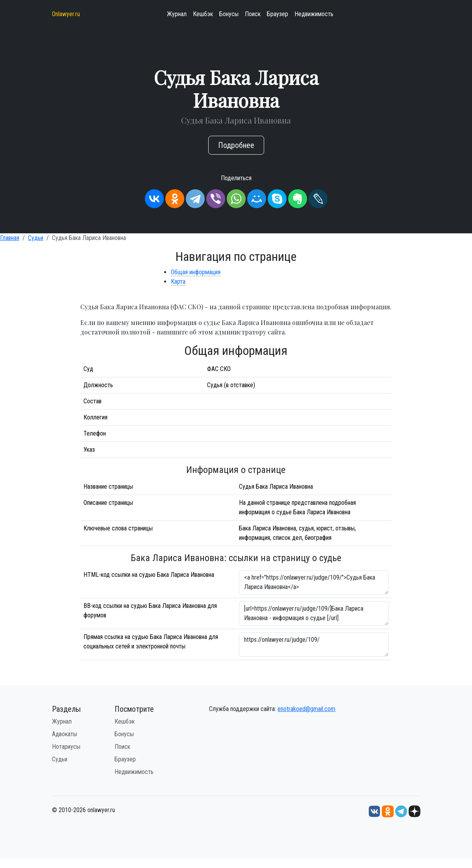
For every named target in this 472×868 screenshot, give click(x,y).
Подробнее (236, 145)
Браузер (278, 14)
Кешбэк (203, 14)
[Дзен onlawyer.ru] (415, 811)
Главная (10, 238)
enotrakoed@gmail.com (306, 709)
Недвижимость (314, 14)
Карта (178, 282)
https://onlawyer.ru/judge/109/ (314, 645)
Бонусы (229, 14)
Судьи (36, 238)
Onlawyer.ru (66, 14)
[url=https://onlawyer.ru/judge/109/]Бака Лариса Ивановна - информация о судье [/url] (314, 613)
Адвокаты (65, 734)
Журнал (177, 14)
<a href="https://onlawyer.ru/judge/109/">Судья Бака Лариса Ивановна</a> (314, 582)
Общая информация (196, 272)
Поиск (253, 14)
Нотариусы (66, 747)
